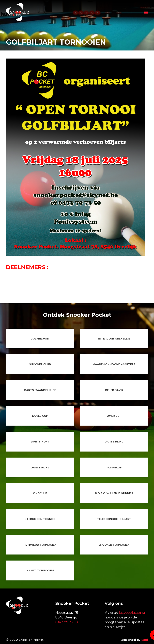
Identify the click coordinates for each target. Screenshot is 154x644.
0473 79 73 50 (67, 622)
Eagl (145, 640)
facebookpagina (132, 613)
